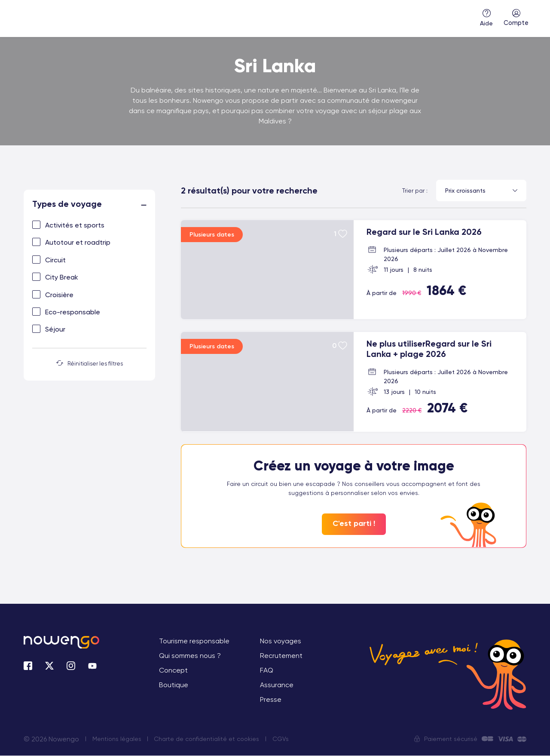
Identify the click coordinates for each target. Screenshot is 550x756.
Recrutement (281, 656)
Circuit (55, 260)
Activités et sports (75, 225)
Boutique (174, 685)
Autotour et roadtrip (78, 242)
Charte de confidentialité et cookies (207, 739)
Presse (271, 700)
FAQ (267, 671)
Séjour (55, 329)
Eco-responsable (73, 312)
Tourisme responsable (194, 641)
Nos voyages (281, 641)
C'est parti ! (354, 524)
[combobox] (481, 191)
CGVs (281, 739)
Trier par (413, 191)
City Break (62, 277)
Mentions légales (117, 739)
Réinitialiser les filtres (90, 363)
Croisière (59, 295)
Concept (173, 671)
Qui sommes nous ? (190, 656)
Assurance (277, 685)
